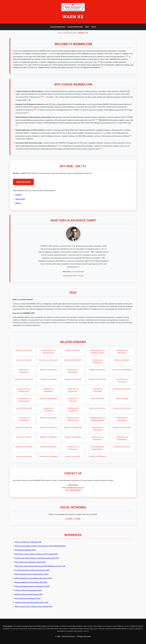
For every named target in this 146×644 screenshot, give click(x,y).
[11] (95, 122)
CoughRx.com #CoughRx (48, 382)
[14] (102, 135)
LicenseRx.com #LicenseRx (122, 410)
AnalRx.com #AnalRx (73, 353)
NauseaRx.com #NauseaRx (122, 430)
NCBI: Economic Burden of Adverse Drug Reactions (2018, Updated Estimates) (40, 548)
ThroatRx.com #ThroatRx (122, 449)
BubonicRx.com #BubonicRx (122, 372)
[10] (27, 115)
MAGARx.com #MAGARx (48, 420)
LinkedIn (78, 521)
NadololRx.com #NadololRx (73, 430)
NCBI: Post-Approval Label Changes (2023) (29, 597)
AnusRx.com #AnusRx (24, 362)
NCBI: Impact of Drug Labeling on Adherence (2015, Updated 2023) (36, 556)
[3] (98, 62)
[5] (41, 99)
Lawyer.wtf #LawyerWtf (24, 410)
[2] (127, 56)
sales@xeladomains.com (75, 490)
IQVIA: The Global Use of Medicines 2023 (28, 544)
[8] (35, 112)
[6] (43, 99)
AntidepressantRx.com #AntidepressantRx (98, 354)
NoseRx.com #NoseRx (24, 439)
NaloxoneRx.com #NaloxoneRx (98, 431)
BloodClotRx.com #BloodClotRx (73, 373)
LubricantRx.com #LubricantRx (24, 421)
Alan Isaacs (67, 274)
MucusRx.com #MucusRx (48, 430)
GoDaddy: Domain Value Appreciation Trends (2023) (32, 605)
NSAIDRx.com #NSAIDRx (48, 439)
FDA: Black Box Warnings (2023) (25, 552)
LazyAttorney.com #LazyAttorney (73, 412)
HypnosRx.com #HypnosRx (48, 401)
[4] (100, 62)
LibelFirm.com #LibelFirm (98, 410)
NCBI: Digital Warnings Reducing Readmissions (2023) (32, 589)
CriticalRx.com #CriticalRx (73, 382)
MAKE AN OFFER (23, 184)
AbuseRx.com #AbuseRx (24, 353)
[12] (98, 122)
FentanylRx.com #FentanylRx (98, 392)
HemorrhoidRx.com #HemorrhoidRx (24, 402)
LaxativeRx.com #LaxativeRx (48, 412)
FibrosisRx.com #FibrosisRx (122, 391)
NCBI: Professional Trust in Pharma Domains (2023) (32, 576)
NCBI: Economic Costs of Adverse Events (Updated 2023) (34, 609)
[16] (57, 148)
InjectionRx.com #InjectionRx (73, 402)
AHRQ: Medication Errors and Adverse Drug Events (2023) (33, 581)
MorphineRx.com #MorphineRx (122, 421)
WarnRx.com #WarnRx (73, 459)
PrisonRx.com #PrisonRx (48, 449)
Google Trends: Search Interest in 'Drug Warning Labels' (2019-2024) (37, 560)
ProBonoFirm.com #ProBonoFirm (73, 450)
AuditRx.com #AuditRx (122, 362)
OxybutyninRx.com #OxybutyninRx (122, 441)
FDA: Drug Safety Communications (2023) (28, 593)
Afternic (18, 205)
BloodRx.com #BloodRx (98, 372)
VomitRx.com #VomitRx (24, 459)
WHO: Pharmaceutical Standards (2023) (28, 601)
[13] (17, 128)
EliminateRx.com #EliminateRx (48, 392)
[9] (36, 112)
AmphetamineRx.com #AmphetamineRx (48, 354)
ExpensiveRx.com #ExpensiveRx (73, 392)
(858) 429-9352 (76, 492)
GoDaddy (19, 197)
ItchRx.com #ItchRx (98, 401)
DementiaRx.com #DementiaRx (122, 383)
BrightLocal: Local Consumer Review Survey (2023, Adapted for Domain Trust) (40, 568)
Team (87, 27)
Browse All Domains (75, 27)
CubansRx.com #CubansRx (98, 382)
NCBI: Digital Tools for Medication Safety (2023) (30, 564)
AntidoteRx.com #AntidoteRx (122, 354)
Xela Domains (20, 201)
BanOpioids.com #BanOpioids (24, 373)
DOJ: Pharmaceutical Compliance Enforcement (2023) (32, 572)
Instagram (69, 521)
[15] (130, 138)
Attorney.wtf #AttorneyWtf (73, 362)
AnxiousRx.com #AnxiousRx (48, 362)
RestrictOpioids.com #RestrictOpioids (98, 450)
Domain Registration (58, 27)
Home (94, 27)
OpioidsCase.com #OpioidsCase (98, 441)
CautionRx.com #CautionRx (24, 382)
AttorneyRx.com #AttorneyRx (98, 364)
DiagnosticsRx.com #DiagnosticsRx (24, 392)
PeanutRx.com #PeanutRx (24, 449)
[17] (101, 151)
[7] (27, 102)
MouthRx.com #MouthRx (24, 430)
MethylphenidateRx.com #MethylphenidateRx (98, 421)
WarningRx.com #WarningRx (48, 459)
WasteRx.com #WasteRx (98, 459)
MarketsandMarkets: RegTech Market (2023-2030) (31, 585)
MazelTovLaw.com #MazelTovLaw (73, 421)
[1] (126, 56)
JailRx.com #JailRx (122, 401)
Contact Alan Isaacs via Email (73, 278)
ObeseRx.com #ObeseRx (73, 439)
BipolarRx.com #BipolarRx (48, 372)
